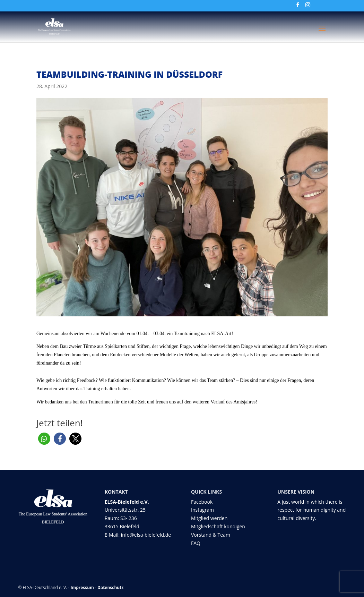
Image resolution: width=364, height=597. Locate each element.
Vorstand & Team (211, 535)
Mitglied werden (209, 518)
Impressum (82, 587)
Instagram (202, 510)
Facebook (202, 502)
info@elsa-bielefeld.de (146, 535)
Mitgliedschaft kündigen (218, 526)
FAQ (196, 543)
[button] (44, 439)
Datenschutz (110, 587)
